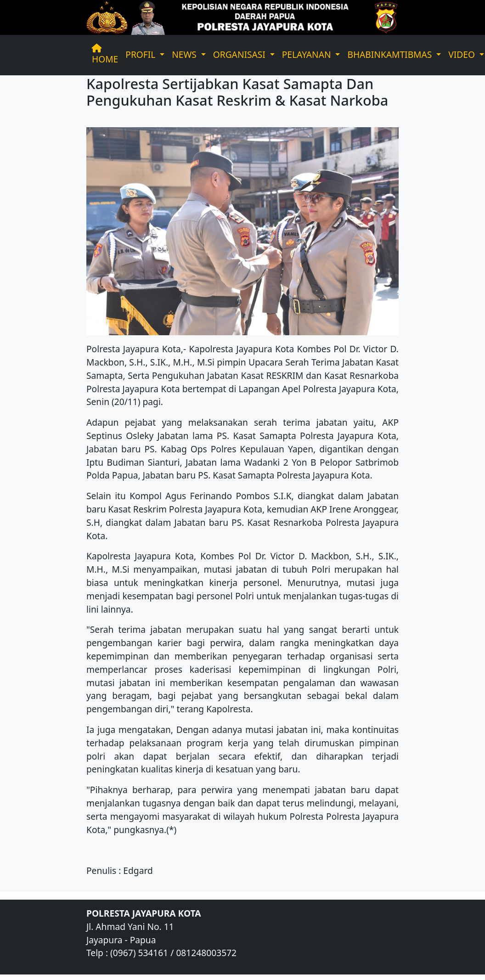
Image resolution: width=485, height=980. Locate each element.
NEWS (185, 54)
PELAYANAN (308, 54)
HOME (105, 55)
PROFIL (141, 54)
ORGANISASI (240, 54)
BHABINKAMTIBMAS (391, 54)
